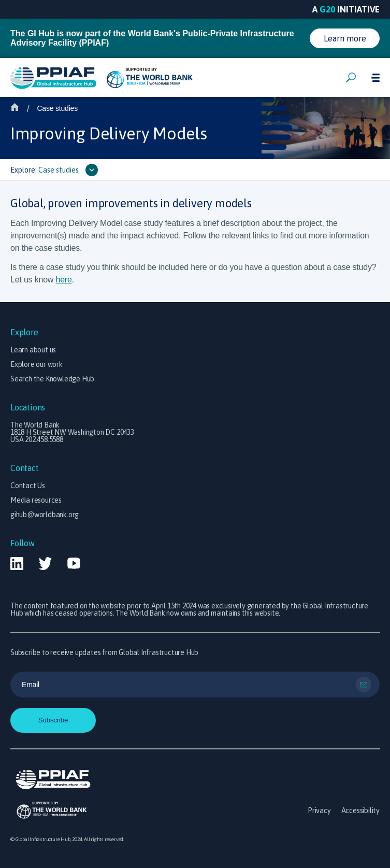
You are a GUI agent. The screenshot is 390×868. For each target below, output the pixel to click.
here (63, 280)
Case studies (57, 108)
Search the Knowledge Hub (52, 379)
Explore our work (37, 364)
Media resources (36, 500)
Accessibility (360, 810)
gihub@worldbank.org (45, 515)
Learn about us (33, 350)
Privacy (319, 810)
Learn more (345, 38)
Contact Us (28, 486)
